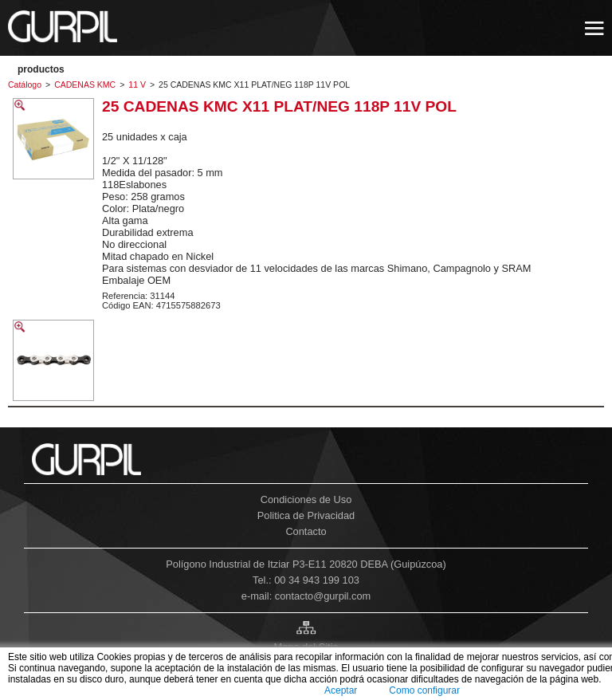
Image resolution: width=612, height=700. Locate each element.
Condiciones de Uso (306, 499)
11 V (137, 85)
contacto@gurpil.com (323, 596)
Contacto (306, 531)
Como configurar (424, 690)
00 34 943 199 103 (317, 580)
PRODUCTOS (41, 69)
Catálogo (25, 85)
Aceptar (341, 690)
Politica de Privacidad (306, 515)
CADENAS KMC (85, 85)
